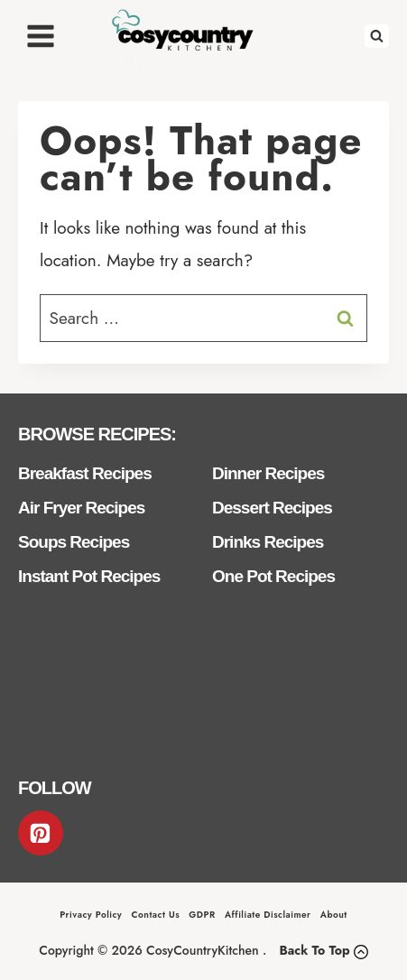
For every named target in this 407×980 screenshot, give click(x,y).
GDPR (202, 915)
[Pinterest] (41, 833)
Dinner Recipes (268, 473)
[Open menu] (41, 36)
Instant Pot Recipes (89, 576)
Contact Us (156, 915)
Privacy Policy (91, 915)
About (334, 915)
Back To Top (314, 950)
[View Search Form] (377, 37)
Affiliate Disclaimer (268, 915)
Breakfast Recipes (85, 473)
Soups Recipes (74, 542)
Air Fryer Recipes (81, 508)
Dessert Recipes (272, 508)
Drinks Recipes (268, 542)
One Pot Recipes (273, 576)
